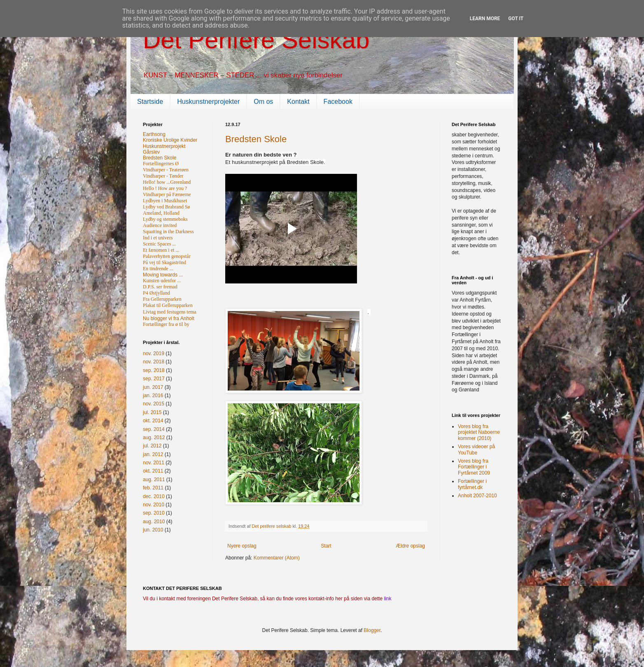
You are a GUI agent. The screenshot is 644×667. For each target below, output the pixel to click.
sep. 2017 (154, 379)
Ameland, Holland (161, 213)
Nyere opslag (242, 546)
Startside (150, 102)
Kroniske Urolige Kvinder (170, 140)
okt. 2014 (153, 421)
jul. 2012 (152, 446)
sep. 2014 (154, 429)
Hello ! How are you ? (165, 188)
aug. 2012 (154, 438)
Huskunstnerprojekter (208, 102)
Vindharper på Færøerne (167, 194)
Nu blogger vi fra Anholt (169, 318)
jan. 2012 (153, 454)
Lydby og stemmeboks (165, 219)
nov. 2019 (154, 353)
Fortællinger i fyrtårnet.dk (472, 484)
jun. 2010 (153, 530)
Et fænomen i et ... (161, 250)
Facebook (338, 102)
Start (326, 546)
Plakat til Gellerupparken (168, 305)
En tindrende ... (158, 269)
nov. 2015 (154, 404)
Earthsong (154, 134)
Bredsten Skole (256, 139)
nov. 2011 (154, 463)
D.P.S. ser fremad (160, 287)
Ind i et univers (158, 238)
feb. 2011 (153, 488)
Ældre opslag (410, 546)
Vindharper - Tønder (163, 176)
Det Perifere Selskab (256, 40)
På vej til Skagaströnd (164, 262)
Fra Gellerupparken (162, 299)
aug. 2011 (154, 480)
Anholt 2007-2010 (477, 496)
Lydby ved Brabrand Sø (166, 207)
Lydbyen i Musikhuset (165, 201)
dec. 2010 (154, 496)
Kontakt (298, 102)
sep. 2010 (154, 513)
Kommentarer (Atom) (277, 558)
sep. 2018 (154, 370)
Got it (516, 19)
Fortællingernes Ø (161, 164)
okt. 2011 (153, 471)
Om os (263, 102)
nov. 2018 (154, 362)
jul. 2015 (152, 412)
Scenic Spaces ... (159, 244)
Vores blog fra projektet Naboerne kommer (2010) (479, 432)
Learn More (485, 19)
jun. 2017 (153, 387)
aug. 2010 (154, 522)
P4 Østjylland (156, 293)
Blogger (372, 630)
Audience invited (160, 225)
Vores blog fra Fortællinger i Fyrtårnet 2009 (474, 467)
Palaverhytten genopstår (167, 256)
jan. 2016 (153, 396)
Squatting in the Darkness (168, 232)
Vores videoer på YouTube (476, 449)
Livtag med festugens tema (170, 312)
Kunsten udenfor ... (162, 281)
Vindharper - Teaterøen (166, 170)
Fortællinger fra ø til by (166, 324)
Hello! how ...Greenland (167, 182)
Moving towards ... (163, 275)
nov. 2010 (154, 505)
